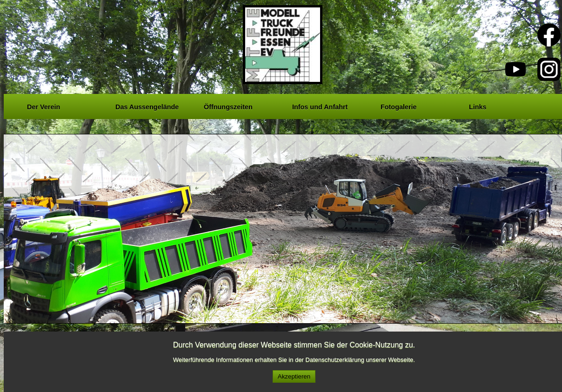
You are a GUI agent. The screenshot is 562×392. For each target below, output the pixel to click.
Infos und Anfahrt (320, 106)
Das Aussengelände (147, 106)
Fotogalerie (399, 106)
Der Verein (43, 106)
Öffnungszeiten (228, 106)
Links (478, 106)
